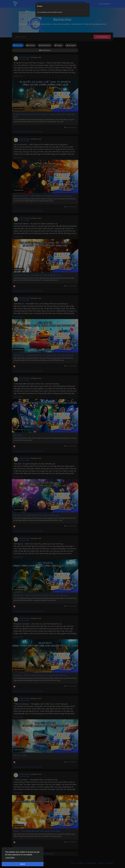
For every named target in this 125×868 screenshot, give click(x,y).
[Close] (87, 5)
